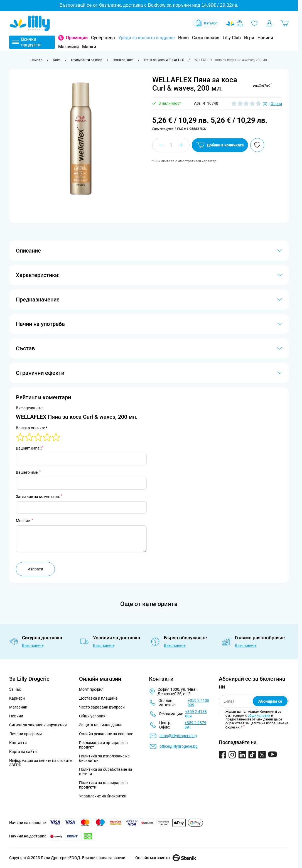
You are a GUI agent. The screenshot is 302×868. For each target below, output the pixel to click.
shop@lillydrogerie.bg (178, 736)
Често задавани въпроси (102, 707)
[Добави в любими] (257, 145)
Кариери (17, 698)
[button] (262, 85)
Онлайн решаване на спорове (106, 734)
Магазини (68, 47)
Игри (249, 38)
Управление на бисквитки (103, 796)
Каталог (206, 23)
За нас (15, 689)
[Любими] (254, 23)
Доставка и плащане (98, 698)
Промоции (77, 38)
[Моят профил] (269, 23)
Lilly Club (232, 38)
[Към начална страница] (36, 60)
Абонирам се (270, 701)
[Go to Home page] (30, 23)
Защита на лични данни (101, 725)
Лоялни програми (25, 734)
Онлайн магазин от (166, 858)
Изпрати (35, 569)
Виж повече (33, 645)
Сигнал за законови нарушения (38, 725)
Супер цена (103, 38)
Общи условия (92, 716)
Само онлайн (206, 38)
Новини (265, 38)
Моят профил (91, 689)
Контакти (18, 743)
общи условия (259, 715)
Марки (89, 47)
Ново (183, 38)
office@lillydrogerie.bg (179, 746)
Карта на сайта (23, 752)
